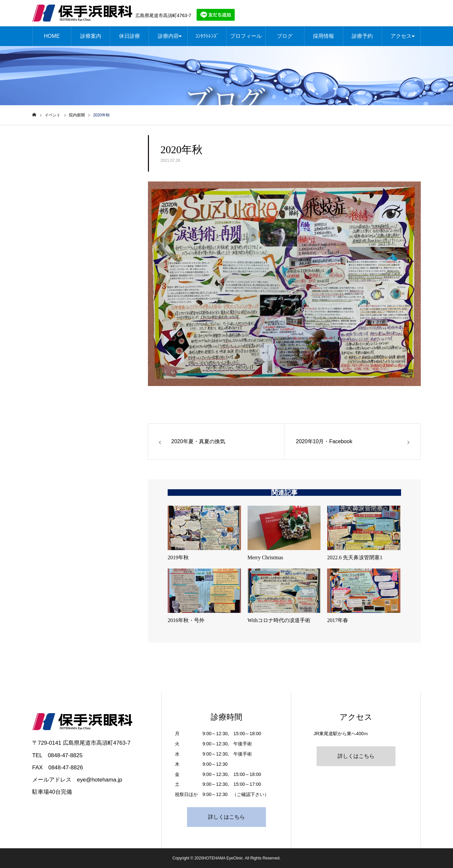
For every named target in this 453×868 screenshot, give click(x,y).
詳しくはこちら (226, 817)
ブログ (285, 36)
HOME (52, 36)
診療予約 (362, 36)
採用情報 (323, 36)
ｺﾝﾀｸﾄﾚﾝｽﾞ (207, 36)
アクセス (401, 36)
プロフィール (246, 36)
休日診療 (130, 36)
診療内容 (168, 36)
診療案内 (91, 36)
